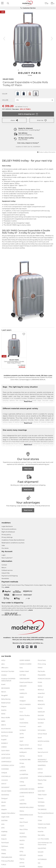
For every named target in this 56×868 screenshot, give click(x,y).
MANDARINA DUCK (26, 815)
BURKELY (5, 743)
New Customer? (7, 558)
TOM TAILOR (42, 828)
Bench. (4, 692)
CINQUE (4, 773)
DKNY (3, 806)
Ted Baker (41, 806)
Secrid (40, 756)
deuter (4, 802)
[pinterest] (36, 647)
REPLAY (40, 697)
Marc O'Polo (24, 829)
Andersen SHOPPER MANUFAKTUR (8, 680)
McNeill (22, 833)
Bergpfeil (5, 695)
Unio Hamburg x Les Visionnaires (45, 844)
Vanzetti (41, 852)
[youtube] (28, 647)
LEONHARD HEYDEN (27, 789)
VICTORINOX (42, 859)
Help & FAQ (5, 573)
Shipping (25, 107)
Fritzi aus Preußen (8, 861)
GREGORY (23, 686)
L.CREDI (22, 767)
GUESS (22, 690)
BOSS (3, 714)
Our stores (5, 548)
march (22, 826)
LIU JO (22, 796)
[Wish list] (47, 3)
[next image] (52, 39)
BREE (3, 721)
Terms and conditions (9, 529)
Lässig (22, 782)
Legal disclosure (7, 526)
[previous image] (4, 39)
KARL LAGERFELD (26, 749)
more (7, 587)
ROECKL (41, 701)
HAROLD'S (23, 693)
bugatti (4, 740)
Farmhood (5, 843)
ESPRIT (4, 835)
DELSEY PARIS (8, 79)
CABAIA (4, 747)
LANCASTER (24, 778)
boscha (4, 710)
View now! (28, 469)
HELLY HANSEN (25, 704)
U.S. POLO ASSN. (43, 839)
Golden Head (24, 671)
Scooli (40, 737)
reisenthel (41, 693)
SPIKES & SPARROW (45, 776)
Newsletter (5, 578)
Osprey (22, 859)
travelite (41, 831)
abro (3, 664)
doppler (4, 809)
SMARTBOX (42, 765)
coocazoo (5, 780)
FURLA (4, 865)
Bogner (4, 706)
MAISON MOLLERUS (27, 807)
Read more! (28, 489)
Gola (21, 668)
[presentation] (8, 3)
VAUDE (40, 856)
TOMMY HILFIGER (44, 824)
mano (22, 818)
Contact (4, 565)
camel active (6, 754)
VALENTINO (42, 848)
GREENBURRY (24, 679)
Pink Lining (42, 664)
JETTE (22, 734)
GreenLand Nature (26, 682)
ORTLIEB (23, 855)
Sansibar (41, 723)
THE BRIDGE (42, 809)
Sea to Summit (43, 752)
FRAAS (4, 854)
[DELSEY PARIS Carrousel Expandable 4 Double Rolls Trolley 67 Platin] (14, 345)
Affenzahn (5, 668)
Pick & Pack (42, 660)
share (14, 120)
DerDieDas (5, 795)
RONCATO (41, 704)
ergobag (4, 831)
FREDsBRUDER (7, 857)
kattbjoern (23, 752)
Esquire (4, 839)
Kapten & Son (24, 745)
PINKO (40, 668)
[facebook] (20, 647)
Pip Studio (41, 671)
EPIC (3, 828)
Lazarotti (23, 785)
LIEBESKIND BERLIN (27, 793)
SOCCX (40, 769)
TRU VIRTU (41, 835)
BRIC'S (4, 725)
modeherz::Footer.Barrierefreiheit (13, 540)
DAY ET (4, 784)
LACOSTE (23, 771)
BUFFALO (5, 736)
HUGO (22, 719)
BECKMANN (6, 688)
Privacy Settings (7, 537)
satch (40, 726)
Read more (28, 401)
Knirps (22, 763)
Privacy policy (6, 535)
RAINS (40, 686)
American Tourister (8, 671)
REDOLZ (41, 690)
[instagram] (32, 647)
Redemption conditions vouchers (13, 543)
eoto (3, 824)
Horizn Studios (25, 715)
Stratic (40, 784)
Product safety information (46, 152)
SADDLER (41, 712)
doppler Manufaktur (8, 813)
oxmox (22, 863)
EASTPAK (4, 820)
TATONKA (41, 802)
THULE (40, 817)
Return (4, 568)
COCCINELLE (6, 776)
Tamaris (41, 798)
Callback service (7, 570)
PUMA (40, 682)
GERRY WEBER (25, 660)
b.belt (3, 684)
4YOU (3, 660)
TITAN (40, 820)
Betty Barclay (6, 699)
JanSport (23, 730)
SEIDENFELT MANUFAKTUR (43, 761)
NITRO (22, 848)
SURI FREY (41, 791)
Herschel (23, 708)
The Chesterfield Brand (46, 813)
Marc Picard (24, 822)
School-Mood (42, 734)
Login (4, 555)
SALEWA (41, 715)
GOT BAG (23, 675)
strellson (41, 787)
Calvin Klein (5, 751)
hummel (23, 726)
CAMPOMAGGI (6, 762)
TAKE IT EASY (42, 795)
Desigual (4, 798)
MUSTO (22, 840)
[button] (42, 120)
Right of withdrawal (8, 532)
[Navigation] (3, 3)
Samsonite (41, 719)
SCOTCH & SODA (43, 741)
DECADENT (5, 787)
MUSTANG (23, 837)
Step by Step (42, 780)
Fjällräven (5, 846)
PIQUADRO (42, 675)
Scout (40, 745)
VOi (39, 863)
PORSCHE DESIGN (44, 679)
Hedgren (23, 701)
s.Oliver (40, 773)
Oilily (21, 851)
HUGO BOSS (24, 723)
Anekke (4, 675)
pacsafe (22, 866)
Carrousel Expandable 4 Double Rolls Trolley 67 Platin (14, 361)
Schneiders (42, 730)
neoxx (22, 844)
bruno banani (6, 729)
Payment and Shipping (10, 576)
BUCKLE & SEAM (7, 732)
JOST (21, 741)
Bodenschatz (6, 703)
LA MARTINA (24, 774)
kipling (22, 756)
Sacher (40, 708)
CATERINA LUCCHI (8, 765)
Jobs (3, 545)
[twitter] (24, 647)
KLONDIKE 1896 (25, 760)
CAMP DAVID (6, 758)
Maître (22, 811)
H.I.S (21, 712)
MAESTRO (23, 804)
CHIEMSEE (5, 769)
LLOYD (22, 800)
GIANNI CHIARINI (25, 664)
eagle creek (5, 817)
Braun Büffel (6, 717)
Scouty (40, 749)
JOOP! (22, 737)
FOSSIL (4, 850)
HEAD (22, 697)
